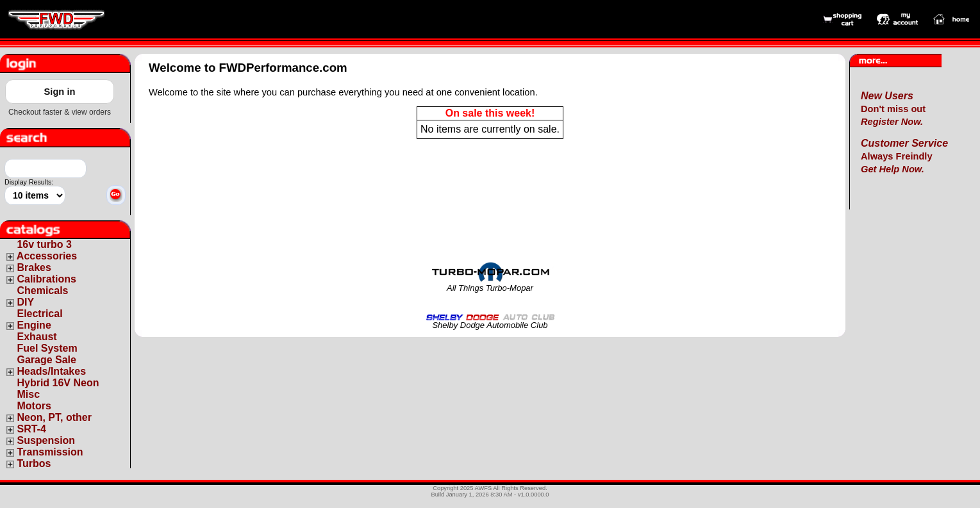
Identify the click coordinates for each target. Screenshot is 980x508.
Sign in (60, 92)
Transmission (50, 452)
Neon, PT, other (54, 417)
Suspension (46, 440)
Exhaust (37, 337)
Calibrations (46, 279)
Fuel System (47, 348)
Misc (28, 394)
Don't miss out (893, 109)
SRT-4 (31, 429)
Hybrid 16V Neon (58, 383)
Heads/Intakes (51, 371)
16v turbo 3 (44, 244)
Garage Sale (46, 360)
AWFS (484, 488)
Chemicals (42, 291)
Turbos (34, 463)
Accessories (47, 256)
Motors (34, 406)
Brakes (34, 267)
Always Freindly (904, 156)
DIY (25, 302)
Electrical (39, 314)
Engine (34, 325)
